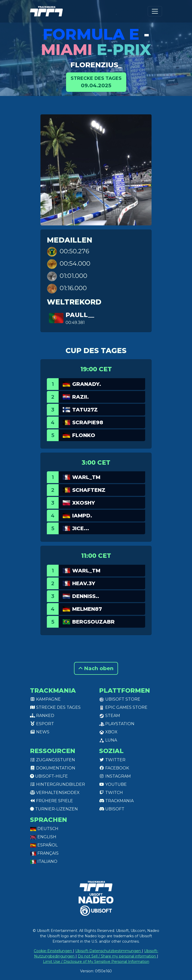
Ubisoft (112, 809)
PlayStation (117, 724)
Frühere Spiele (51, 801)
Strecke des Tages (55, 707)
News (40, 732)
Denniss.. (86, 596)
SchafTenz (89, 490)
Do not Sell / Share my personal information (117, 956)
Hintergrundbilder (57, 784)
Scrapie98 (88, 422)
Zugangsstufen (52, 760)
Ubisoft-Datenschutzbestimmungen (109, 951)
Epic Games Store (123, 707)
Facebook (114, 768)
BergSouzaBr (93, 622)
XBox (108, 732)
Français (44, 853)
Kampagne (45, 699)
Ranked (42, 716)
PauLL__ (80, 315)
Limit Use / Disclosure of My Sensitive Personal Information (96, 962)
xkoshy (84, 503)
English (43, 837)
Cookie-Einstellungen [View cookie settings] (53, 951)
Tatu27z (85, 410)
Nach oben (96, 668)
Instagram (115, 776)
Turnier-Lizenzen (54, 809)
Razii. (81, 397)
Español (44, 845)
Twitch (111, 793)
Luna (108, 740)
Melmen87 (87, 609)
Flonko (84, 435)
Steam (110, 716)
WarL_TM (86, 477)
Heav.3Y (84, 583)
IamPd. (82, 516)
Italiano (44, 861)
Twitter (112, 760)
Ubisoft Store (120, 699)
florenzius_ (96, 65)
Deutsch (44, 829)
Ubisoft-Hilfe (49, 776)
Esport (42, 724)
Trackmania (116, 801)
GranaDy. (87, 384)
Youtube (113, 784)
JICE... (81, 528)
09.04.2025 (96, 82)
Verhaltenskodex (55, 793)
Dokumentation (53, 768)
